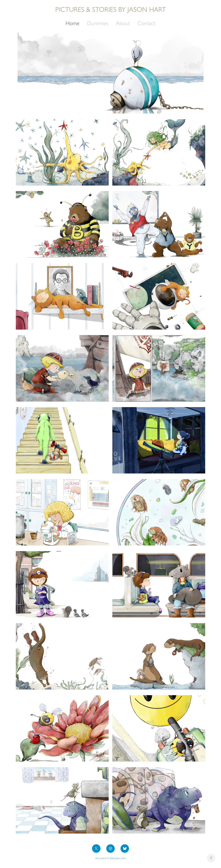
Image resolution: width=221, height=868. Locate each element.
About (123, 23)
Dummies (98, 23)
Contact (147, 23)
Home (72, 23)
